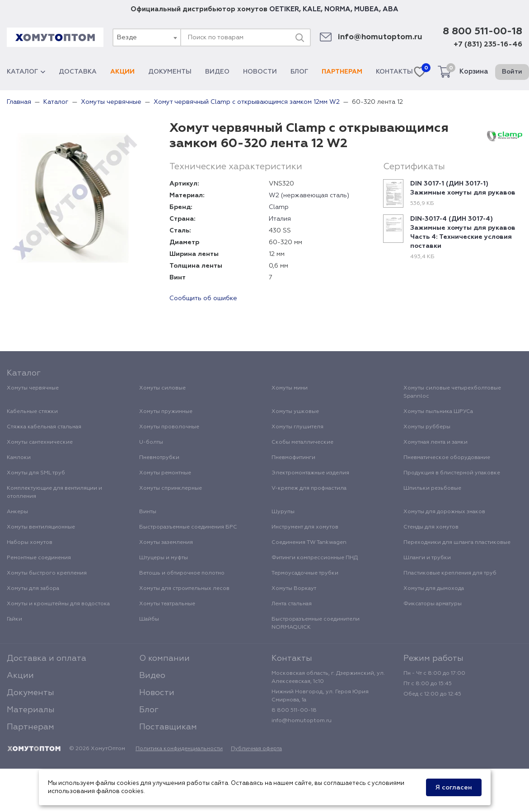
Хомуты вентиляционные (41, 527)
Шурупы (283, 512)
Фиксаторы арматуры (433, 604)
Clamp (279, 207)
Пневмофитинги (293, 458)
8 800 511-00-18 (482, 32)
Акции (122, 72)
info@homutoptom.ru (380, 37)
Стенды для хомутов (431, 527)
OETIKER (284, 9)
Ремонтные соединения (39, 558)
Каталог (26, 72)
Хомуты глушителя (297, 427)
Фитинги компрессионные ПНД (315, 558)
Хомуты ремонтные (165, 473)
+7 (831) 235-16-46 (488, 45)
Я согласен (454, 788)
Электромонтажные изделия (310, 473)
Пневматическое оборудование (447, 458)
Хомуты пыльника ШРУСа (438, 412)
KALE (312, 9)
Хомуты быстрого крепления (47, 573)
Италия (280, 219)
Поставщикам (168, 727)
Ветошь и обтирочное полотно (182, 573)
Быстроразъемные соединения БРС (188, 527)
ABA (391, 9)
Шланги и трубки (427, 558)
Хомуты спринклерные (171, 488)
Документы (170, 72)
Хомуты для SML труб (36, 473)
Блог (299, 72)
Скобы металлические (302, 442)
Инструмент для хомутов (305, 527)
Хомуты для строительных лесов (184, 589)
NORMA (337, 9)
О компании (164, 659)
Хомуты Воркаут (294, 589)
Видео (217, 72)
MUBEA (367, 9)
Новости (260, 72)
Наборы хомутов (30, 543)
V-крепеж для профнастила (309, 488)
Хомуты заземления (166, 543)
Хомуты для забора (33, 589)
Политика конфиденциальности (179, 749)
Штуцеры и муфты (164, 558)
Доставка (78, 72)
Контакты (394, 72)
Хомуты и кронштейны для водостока (58, 604)
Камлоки (19, 458)
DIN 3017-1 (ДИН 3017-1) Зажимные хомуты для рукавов (463, 188)
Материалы (31, 710)
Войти (512, 72)
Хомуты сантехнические (40, 442)
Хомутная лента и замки (435, 442)
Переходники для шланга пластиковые (457, 543)
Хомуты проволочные (169, 427)
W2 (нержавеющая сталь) (309, 195)
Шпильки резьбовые (432, 488)
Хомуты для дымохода (434, 589)
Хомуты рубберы (427, 427)
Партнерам (342, 72)
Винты (148, 512)
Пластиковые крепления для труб (450, 573)
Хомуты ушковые (295, 412)
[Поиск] (300, 37)
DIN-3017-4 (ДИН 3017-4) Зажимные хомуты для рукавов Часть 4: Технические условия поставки (463, 232)
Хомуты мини (290, 388)
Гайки (14, 619)
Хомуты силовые (162, 388)
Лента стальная (292, 604)
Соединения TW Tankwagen (309, 543)
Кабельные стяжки (32, 412)
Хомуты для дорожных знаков (444, 512)
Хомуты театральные (167, 604)
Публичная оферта (256, 749)
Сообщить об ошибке (203, 298)
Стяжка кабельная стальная (44, 427)
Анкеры (17, 512)
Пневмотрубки (159, 458)
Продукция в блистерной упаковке (452, 473)
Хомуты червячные (33, 388)
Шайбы (149, 619)
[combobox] (146, 37)
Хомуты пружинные (166, 412)
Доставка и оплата (47, 659)
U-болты (151, 442)
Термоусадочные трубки (305, 573)
